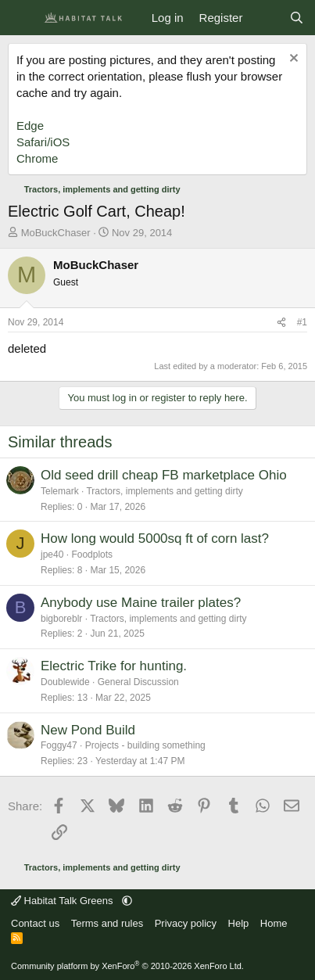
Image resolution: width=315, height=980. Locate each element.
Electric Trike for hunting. (114, 666)
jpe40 (52, 555)
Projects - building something (145, 745)
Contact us (35, 923)
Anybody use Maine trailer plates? (141, 603)
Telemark (60, 491)
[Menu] (21, 18)
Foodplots (92, 555)
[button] (127, 901)
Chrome (37, 158)
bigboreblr (61, 619)
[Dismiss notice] (292, 60)
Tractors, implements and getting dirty (164, 491)
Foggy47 (59, 745)
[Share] (281, 323)
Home (274, 923)
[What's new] (265, 18)
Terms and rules (107, 923)
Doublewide (65, 682)
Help (239, 923)
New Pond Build (88, 730)
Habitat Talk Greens (63, 901)
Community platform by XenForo (127, 966)
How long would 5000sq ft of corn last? (155, 538)
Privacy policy (186, 923)
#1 (302, 322)
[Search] (297, 18)
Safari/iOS (43, 142)
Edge (30, 126)
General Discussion (138, 682)
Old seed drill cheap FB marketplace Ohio (164, 475)
